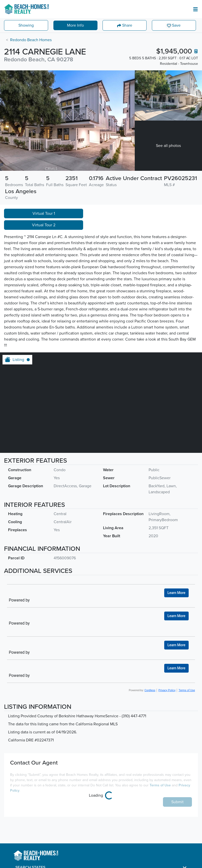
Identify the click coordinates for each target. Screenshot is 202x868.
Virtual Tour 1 (44, 213)
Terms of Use (187, 690)
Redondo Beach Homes (31, 40)
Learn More (176, 593)
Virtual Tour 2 (44, 225)
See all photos (168, 146)
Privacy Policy (167, 690)
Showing (26, 25)
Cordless (150, 690)
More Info (75, 25)
